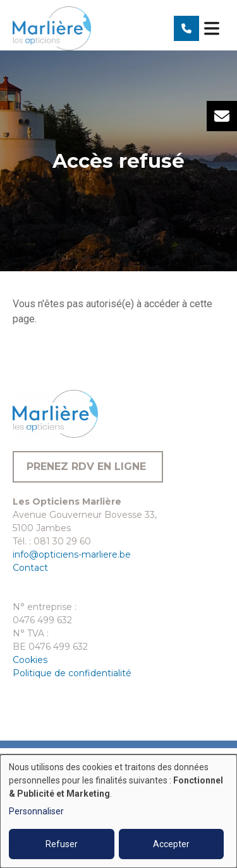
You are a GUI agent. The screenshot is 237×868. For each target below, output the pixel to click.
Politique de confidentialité (72, 673)
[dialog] (118, 811)
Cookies (30, 660)
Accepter (171, 844)
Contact (30, 568)
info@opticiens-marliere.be (72, 554)
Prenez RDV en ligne (88, 466)
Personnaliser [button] (36, 811)
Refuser (62, 844)
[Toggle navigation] (212, 28)
